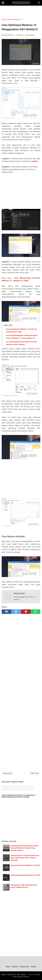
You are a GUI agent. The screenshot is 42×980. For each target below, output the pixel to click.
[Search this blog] (39, 3)
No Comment (30, 35)
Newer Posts (7, 773)
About (8, 967)
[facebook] (6, 612)
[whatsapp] (36, 612)
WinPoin (17, 600)
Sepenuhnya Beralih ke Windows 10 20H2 (25, 875)
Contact (33, 967)
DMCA (4, 975)
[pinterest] (26, 612)
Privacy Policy (11, 975)
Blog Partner (25, 967)
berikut (35, 161)
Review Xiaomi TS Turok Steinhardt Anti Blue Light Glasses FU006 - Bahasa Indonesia (25, 858)
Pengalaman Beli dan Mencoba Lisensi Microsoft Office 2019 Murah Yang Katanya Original (25, 848)
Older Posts (35, 773)
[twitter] (16, 612)
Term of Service (21, 975)
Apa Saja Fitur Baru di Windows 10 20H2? (25, 865)
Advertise (15, 967)
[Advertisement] (21, 12)
